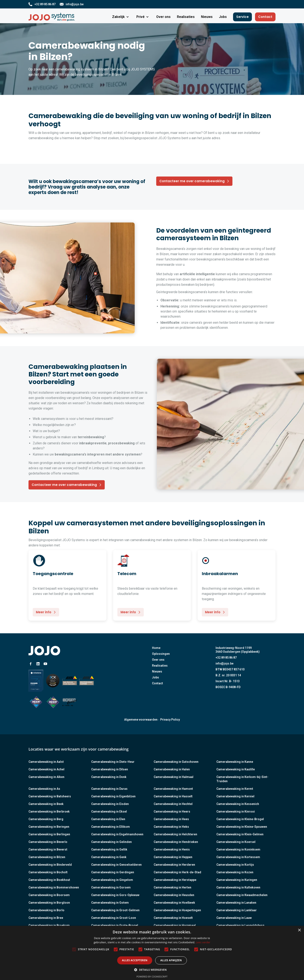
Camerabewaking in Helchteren (175, 834)
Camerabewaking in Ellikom (111, 827)
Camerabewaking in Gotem (110, 903)
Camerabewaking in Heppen (173, 857)
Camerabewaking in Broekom (49, 925)
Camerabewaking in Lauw (234, 918)
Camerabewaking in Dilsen (110, 769)
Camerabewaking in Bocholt (48, 872)
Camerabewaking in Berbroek (49, 811)
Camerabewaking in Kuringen (237, 880)
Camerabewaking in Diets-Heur (113, 762)
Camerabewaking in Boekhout (49, 880)
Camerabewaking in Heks (171, 827)
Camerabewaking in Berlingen (49, 834)
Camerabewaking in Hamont (173, 789)
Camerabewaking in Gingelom (112, 880)
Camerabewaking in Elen (108, 819)
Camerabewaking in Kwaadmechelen (242, 895)
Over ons (158, 660)
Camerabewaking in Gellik (109, 849)
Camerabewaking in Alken (46, 777)
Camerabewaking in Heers (172, 811)
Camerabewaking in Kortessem (238, 857)
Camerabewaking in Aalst (46, 762)
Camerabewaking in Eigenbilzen (113, 796)
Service (242, 17)
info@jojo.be (225, 663)
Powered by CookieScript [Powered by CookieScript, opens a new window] (152, 977)
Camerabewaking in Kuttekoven (238, 887)
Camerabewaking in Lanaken (236, 903)
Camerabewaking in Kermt (235, 789)
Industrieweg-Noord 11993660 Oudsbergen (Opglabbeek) (238, 650)
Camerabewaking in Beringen (49, 827)
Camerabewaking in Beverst (48, 849)
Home (156, 648)
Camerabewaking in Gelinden (111, 842)
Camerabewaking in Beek (46, 804)
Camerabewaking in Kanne (235, 762)
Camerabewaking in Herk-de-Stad (177, 872)
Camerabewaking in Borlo (46, 910)
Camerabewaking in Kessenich (238, 804)
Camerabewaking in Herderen (174, 865)
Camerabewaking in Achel (46, 769)
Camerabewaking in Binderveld (50, 865)
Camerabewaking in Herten (172, 887)
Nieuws (157, 671)
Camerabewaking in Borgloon (49, 903)
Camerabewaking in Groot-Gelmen (115, 910)
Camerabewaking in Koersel (236, 842)
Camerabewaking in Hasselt (173, 796)
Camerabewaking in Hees (171, 819)
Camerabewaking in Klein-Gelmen (240, 834)
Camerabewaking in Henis (172, 849)
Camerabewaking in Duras (109, 789)
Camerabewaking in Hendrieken (176, 842)
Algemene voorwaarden (141, 720)
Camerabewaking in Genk (109, 857)
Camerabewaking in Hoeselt (173, 918)
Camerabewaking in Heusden (174, 895)
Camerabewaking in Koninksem (238, 849)
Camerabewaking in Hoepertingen (177, 910)
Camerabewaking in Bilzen (47, 857)
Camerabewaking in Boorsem (49, 895)
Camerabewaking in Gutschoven (176, 762)
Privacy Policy (170, 720)
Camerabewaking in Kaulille (236, 769)
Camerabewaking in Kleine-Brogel (240, 819)
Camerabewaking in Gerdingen (113, 872)
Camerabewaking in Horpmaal (175, 925)
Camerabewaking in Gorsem (111, 887)
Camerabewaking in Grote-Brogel (115, 925)
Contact (265, 17)
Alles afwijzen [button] (171, 960)
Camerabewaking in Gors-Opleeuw (115, 895)
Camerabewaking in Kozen (235, 872)
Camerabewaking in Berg (46, 819)
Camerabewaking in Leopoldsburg (240, 925)
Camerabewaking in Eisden (110, 804)
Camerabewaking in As (44, 789)
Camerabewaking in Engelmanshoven (117, 834)
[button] (121, 17)
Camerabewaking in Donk (109, 777)
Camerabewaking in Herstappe (175, 880)
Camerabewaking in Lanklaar (237, 910)
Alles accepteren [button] (135, 960)
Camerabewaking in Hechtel (173, 804)
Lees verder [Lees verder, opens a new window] (203, 942)
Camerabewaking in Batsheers (50, 796)
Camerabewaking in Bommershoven (54, 887)
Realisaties (160, 666)
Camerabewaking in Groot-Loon (114, 918)
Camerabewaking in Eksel (109, 811)
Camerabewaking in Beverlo (48, 842)
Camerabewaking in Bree (46, 918)
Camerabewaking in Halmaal (174, 777)
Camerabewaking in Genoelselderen (116, 865)
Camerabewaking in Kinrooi (236, 811)
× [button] (299, 930)
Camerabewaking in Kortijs (235, 865)
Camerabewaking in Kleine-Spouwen (242, 827)
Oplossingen (161, 654)
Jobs (155, 677)
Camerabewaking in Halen (172, 769)
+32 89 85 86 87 (226, 658)
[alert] (152, 953)
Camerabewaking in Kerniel (235, 796)
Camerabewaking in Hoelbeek (174, 903)
